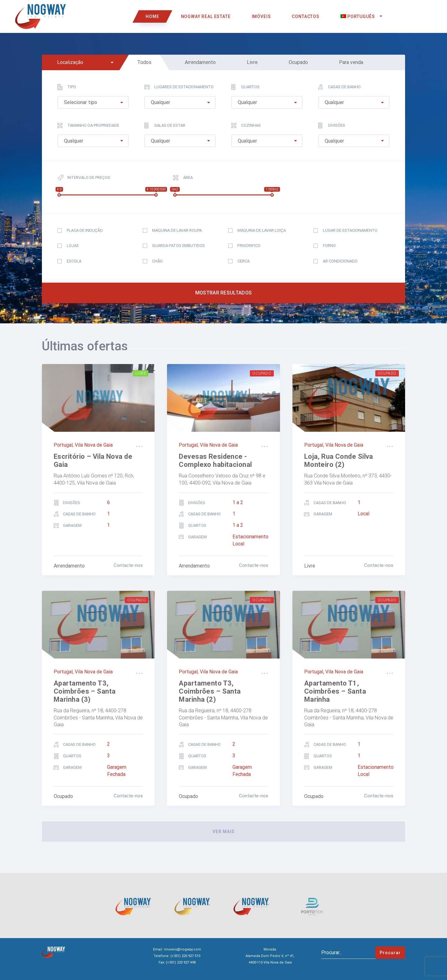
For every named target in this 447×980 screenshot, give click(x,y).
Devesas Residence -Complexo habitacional (215, 460)
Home (152, 16)
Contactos (306, 16)
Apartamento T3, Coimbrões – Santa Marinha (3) (85, 691)
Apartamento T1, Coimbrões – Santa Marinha (335, 691)
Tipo (67, 87)
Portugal (63, 445)
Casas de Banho (339, 87)
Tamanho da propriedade (88, 126)
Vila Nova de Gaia (94, 445)
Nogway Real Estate (206, 16)
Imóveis (261, 16)
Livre (141, 373)
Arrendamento (69, 566)
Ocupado (262, 373)
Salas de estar (165, 126)
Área (183, 178)
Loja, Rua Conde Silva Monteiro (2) (339, 460)
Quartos (245, 87)
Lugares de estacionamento (179, 87)
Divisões (332, 126)
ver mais (224, 832)
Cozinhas (246, 126)
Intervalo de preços (84, 178)
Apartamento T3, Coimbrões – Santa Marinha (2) (210, 691)
